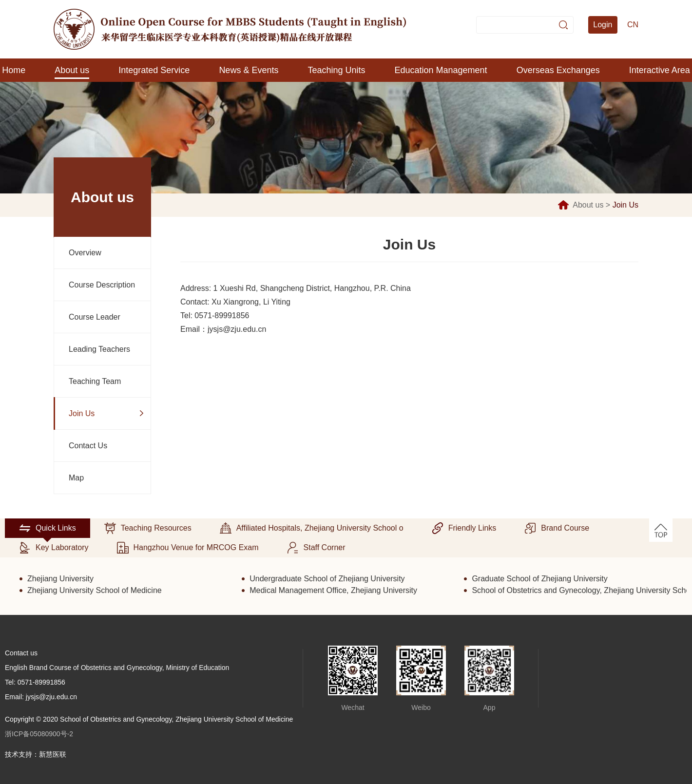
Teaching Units (336, 70)
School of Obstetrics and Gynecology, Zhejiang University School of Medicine (579, 590)
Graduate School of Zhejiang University (539, 579)
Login (603, 25)
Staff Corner (316, 548)
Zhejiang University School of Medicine (95, 590)
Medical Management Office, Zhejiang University (333, 590)
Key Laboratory (54, 548)
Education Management (441, 70)
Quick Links (48, 528)
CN (633, 25)
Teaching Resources (148, 528)
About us (72, 70)
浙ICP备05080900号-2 (39, 734)
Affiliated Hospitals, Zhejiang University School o (312, 528)
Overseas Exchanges (558, 70)
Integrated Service (154, 70)
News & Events (249, 70)
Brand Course (557, 528)
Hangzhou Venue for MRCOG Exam (188, 548)
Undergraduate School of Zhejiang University (327, 579)
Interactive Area (660, 70)
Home (14, 70)
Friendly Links (464, 528)
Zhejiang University (60, 579)
